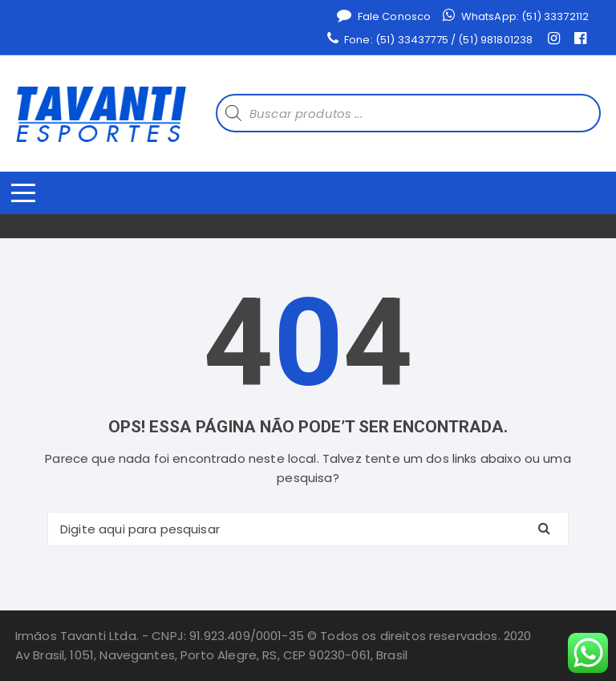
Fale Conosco (384, 16)
